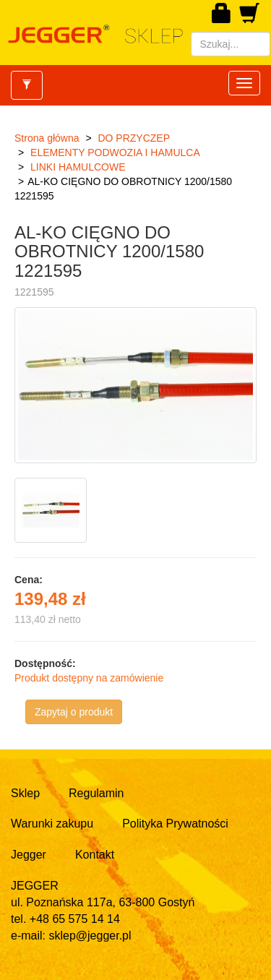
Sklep (25, 793)
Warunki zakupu (52, 824)
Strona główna (47, 138)
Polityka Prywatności (175, 824)
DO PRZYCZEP (134, 138)
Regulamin (96, 793)
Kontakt (95, 855)
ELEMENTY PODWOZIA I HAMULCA (115, 152)
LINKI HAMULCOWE (78, 167)
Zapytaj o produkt (74, 712)
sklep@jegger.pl (90, 936)
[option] (52, 510)
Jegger (29, 855)
